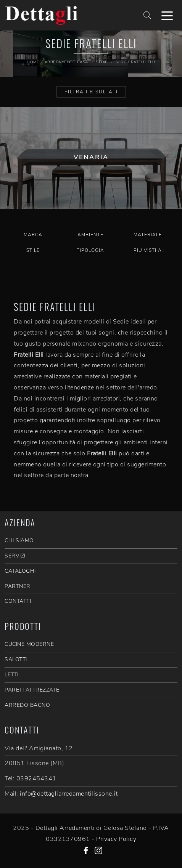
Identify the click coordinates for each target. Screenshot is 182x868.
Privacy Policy (116, 839)
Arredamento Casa (66, 62)
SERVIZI (15, 556)
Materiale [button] (148, 235)
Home (33, 62)
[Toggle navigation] (167, 15)
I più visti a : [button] (148, 250)
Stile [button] (33, 250)
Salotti (16, 659)
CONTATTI (18, 601)
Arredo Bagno (27, 705)
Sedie (102, 62)
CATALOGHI (20, 571)
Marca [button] (33, 235)
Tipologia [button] (90, 250)
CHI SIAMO (19, 540)
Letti (12, 675)
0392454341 (36, 778)
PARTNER (18, 586)
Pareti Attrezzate (32, 690)
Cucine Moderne (29, 644)
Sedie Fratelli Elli (135, 62)
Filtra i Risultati (91, 92)
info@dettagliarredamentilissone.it (69, 794)
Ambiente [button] (90, 235)
